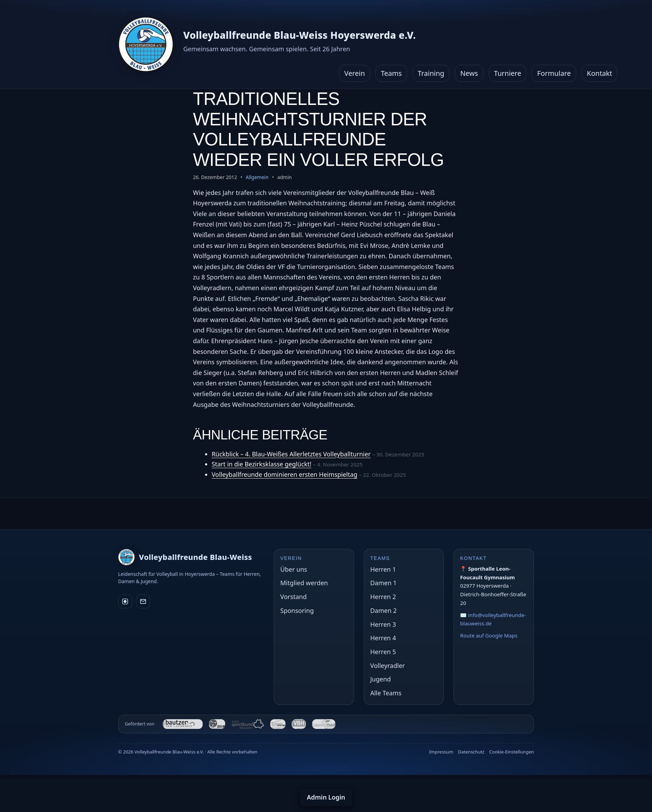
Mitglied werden (304, 583)
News (469, 73)
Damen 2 (384, 610)
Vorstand (293, 597)
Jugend (381, 679)
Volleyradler (388, 666)
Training (431, 73)
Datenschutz (471, 752)
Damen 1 (384, 583)
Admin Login (326, 797)
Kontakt (600, 73)
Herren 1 (383, 569)
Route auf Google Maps (489, 635)
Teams (391, 73)
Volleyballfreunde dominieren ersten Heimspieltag (285, 474)
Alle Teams (386, 693)
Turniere (508, 73)
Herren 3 (383, 624)
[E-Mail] (143, 601)
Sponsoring (297, 610)
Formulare (554, 73)
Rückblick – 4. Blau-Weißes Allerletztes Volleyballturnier (292, 454)
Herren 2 (383, 597)
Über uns (294, 569)
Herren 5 (383, 652)
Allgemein (257, 177)
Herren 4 (383, 638)
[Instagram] (125, 601)
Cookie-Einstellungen (512, 752)
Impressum (441, 752)
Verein (355, 73)
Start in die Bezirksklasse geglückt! (262, 464)
